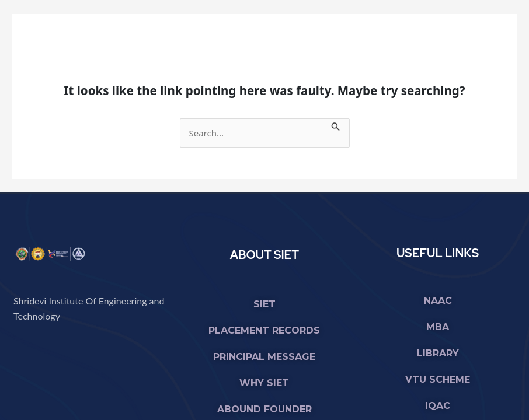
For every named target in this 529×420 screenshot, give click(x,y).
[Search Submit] (336, 125)
